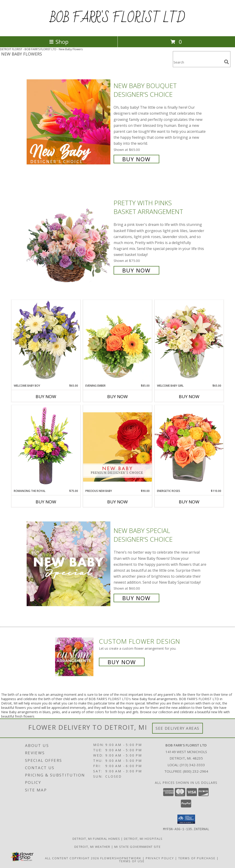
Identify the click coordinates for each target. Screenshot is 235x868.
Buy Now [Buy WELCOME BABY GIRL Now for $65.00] (189, 397)
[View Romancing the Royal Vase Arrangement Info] (46, 447)
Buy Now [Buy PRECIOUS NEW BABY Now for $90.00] (117, 502)
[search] (227, 62)
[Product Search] (198, 62)
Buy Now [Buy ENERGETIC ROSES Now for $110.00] (189, 502)
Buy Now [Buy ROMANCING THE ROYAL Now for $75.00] (46, 502)
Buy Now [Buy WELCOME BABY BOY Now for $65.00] (46, 397)
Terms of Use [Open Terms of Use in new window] (132, 861)
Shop (59, 42)
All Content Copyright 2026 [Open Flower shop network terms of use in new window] (72, 858)
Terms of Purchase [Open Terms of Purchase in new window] (197, 858)
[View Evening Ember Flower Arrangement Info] (117, 342)
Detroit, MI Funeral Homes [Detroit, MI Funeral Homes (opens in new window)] (96, 838)
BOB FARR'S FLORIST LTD (117, 18)
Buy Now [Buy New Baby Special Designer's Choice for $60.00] (136, 598)
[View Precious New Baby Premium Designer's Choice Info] (117, 447)
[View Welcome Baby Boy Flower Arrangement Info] (46, 342)
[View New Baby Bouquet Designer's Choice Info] (69, 122)
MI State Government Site (137, 846)
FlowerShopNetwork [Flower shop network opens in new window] (121, 858)
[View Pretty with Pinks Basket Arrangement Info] (69, 236)
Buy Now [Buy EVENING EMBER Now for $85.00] (117, 397)
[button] (186, 819)
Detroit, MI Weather (92, 846)
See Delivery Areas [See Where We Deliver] (178, 728)
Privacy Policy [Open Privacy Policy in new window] (160, 858)
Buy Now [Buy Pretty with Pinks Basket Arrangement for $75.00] (136, 270)
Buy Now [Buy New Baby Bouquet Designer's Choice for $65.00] (136, 159)
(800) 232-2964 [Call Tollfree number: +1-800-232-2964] (196, 771)
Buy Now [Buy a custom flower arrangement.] (122, 662)
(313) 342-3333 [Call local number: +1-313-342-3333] (192, 765)
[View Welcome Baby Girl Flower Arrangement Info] (189, 342)
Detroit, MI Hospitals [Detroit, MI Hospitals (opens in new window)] (143, 838)
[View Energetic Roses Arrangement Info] (189, 447)
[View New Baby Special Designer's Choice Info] (69, 564)
